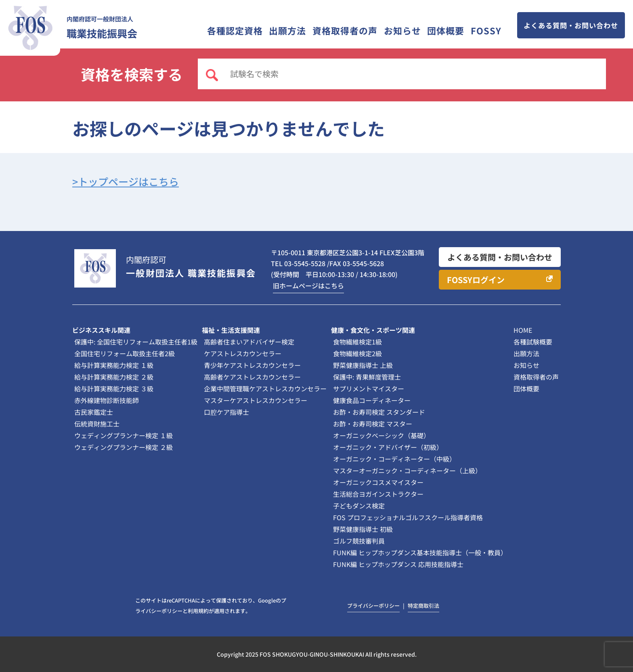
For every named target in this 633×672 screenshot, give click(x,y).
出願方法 (287, 30)
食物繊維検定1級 (357, 342)
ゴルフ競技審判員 (359, 541)
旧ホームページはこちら (308, 286)
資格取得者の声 (345, 30)
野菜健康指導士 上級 (363, 365)
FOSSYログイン (476, 280)
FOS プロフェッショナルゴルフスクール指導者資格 (408, 517)
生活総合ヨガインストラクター (378, 494)
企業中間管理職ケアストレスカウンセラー (265, 388)
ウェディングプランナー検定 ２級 (124, 447)
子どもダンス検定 (359, 506)
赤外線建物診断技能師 (107, 400)
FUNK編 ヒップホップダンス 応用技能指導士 (398, 564)
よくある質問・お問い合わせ (571, 25)
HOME (523, 330)
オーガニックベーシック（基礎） (381, 435)
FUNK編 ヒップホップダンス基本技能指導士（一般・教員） (420, 552)
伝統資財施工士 (97, 424)
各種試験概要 (533, 342)
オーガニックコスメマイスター (378, 482)
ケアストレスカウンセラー (243, 353)
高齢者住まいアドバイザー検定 (249, 342)
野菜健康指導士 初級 (363, 529)
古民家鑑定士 (94, 412)
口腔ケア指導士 (226, 412)
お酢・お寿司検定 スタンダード (379, 412)
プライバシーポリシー (373, 606)
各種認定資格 (235, 30)
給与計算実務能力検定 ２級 (114, 377)
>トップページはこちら (126, 181)
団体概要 (446, 30)
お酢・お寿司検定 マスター (373, 424)
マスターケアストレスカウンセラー (256, 400)
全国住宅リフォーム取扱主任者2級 (125, 353)
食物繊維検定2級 (357, 353)
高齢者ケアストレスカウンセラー (252, 377)
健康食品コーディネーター (372, 400)
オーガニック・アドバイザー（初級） (388, 447)
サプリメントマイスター (369, 388)
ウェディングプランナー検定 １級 (124, 435)
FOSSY (486, 30)
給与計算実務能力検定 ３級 (114, 388)
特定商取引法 (423, 606)
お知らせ (402, 30)
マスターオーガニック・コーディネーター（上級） (407, 470)
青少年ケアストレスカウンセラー (252, 365)
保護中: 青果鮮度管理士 (367, 377)
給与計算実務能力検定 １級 (114, 365)
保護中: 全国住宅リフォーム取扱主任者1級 (136, 342)
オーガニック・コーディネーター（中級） (394, 459)
